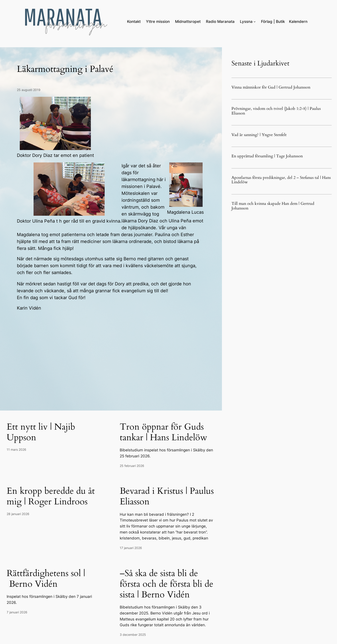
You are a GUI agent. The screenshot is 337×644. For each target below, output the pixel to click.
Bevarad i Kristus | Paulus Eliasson (167, 496)
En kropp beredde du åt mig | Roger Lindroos (51, 496)
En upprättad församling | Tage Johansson (267, 156)
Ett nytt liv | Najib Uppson (41, 432)
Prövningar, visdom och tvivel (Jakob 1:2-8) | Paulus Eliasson (276, 111)
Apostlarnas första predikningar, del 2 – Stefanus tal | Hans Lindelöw (281, 180)
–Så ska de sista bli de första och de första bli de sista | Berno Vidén (167, 584)
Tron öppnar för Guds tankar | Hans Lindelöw (164, 432)
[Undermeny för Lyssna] (255, 22)
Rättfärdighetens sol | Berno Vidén (46, 579)
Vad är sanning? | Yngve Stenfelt (259, 135)
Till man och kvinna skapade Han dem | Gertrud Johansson (273, 206)
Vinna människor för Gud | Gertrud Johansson (271, 87)
